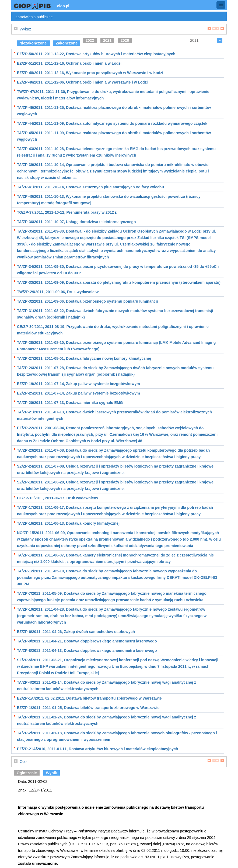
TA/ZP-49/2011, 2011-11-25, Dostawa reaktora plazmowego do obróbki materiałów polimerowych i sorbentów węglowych (114, 111)
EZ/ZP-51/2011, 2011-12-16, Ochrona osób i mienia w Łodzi (69, 63)
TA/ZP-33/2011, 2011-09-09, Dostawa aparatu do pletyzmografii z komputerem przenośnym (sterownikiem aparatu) (119, 282)
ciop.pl (63, 6)
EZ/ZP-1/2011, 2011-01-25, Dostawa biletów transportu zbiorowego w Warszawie (88, 708)
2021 (107, 40)
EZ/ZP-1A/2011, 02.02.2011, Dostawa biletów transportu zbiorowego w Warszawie (89, 698)
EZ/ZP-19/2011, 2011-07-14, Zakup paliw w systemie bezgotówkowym (78, 384)
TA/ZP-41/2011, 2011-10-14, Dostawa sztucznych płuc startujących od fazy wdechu (90, 187)
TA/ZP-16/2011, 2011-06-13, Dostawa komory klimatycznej (68, 523)
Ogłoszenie (27, 773)
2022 (90, 40)
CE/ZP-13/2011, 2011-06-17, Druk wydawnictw (57, 498)
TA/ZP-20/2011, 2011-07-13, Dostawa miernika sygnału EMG (70, 403)
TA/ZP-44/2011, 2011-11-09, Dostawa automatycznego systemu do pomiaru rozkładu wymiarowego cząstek (112, 123)
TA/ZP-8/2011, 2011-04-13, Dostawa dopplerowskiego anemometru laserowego (87, 651)
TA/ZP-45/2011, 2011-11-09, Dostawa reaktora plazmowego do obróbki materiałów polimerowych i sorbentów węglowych (114, 136)
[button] (221, 5)
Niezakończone (34, 43)
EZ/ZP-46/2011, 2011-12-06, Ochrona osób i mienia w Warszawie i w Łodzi (82, 82)
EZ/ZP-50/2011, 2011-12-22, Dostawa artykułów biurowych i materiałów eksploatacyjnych (96, 54)
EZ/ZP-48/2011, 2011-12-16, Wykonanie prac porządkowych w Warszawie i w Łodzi (90, 73)
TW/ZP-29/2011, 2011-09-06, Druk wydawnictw (58, 292)
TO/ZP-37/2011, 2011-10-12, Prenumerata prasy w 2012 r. (67, 212)
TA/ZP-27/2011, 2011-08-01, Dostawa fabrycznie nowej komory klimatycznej (84, 358)
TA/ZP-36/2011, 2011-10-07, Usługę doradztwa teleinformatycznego (76, 222)
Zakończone (67, 43)
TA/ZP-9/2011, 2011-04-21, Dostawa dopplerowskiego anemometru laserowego (87, 641)
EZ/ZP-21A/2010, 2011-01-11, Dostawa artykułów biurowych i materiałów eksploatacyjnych (97, 749)
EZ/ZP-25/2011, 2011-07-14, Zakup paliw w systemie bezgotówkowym (78, 393)
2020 (125, 40)
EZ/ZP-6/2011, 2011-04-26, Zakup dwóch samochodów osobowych (76, 632)
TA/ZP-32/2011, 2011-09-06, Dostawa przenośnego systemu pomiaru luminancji (87, 301)
